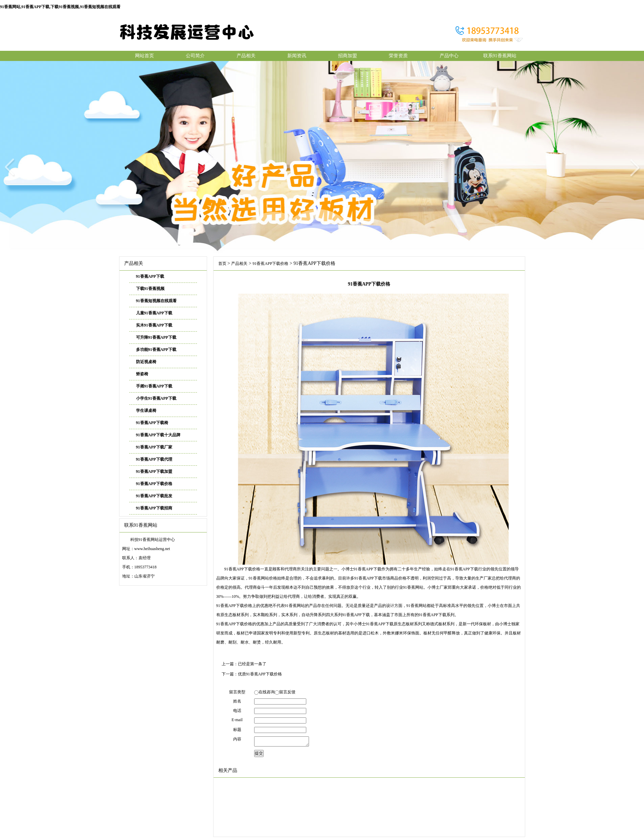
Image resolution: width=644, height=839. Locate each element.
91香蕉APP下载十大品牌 (158, 435)
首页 (222, 264)
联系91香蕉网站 (500, 56)
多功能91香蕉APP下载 (156, 350)
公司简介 (195, 56)
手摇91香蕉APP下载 (154, 386)
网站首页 (145, 56)
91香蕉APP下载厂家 (154, 447)
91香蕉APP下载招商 (154, 508)
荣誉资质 (398, 56)
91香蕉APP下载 (150, 276)
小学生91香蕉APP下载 (156, 398)
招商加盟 (348, 56)
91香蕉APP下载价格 (154, 484)
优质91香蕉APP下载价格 (260, 674)
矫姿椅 (142, 374)
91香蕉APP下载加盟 (154, 471)
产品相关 (246, 56)
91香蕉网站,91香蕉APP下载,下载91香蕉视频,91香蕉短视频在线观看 (60, 7)
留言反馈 (287, 692)
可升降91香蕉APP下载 (156, 337)
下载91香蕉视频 (150, 289)
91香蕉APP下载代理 (154, 459)
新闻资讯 (297, 56)
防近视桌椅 (146, 362)
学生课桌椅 (146, 411)
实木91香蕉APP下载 (154, 325)
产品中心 (449, 56)
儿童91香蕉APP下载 (154, 313)
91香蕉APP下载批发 (154, 496)
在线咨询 (267, 692)
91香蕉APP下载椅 (152, 423)
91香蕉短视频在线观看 (156, 301)
